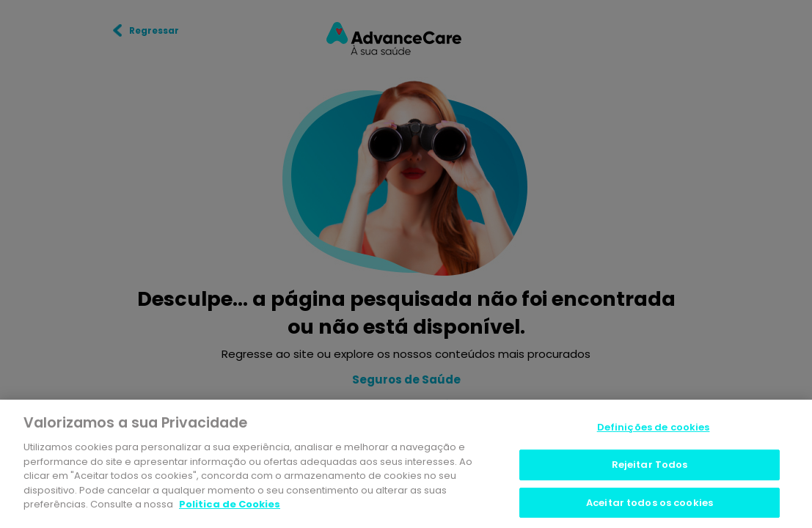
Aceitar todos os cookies (650, 504)
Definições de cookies (654, 429)
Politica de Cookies (230, 506)
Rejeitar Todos (650, 466)
